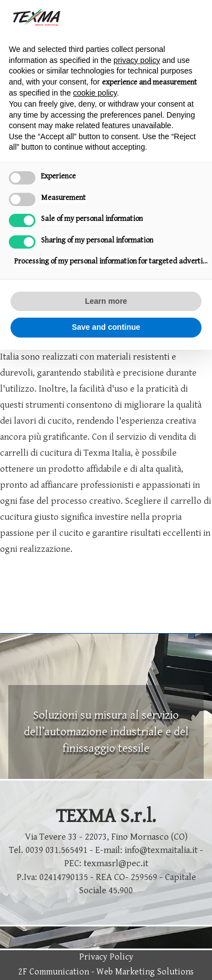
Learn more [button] (106, 301)
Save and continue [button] (106, 327)
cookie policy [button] (95, 93)
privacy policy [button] (137, 60)
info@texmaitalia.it (161, 850)
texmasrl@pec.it (116, 863)
